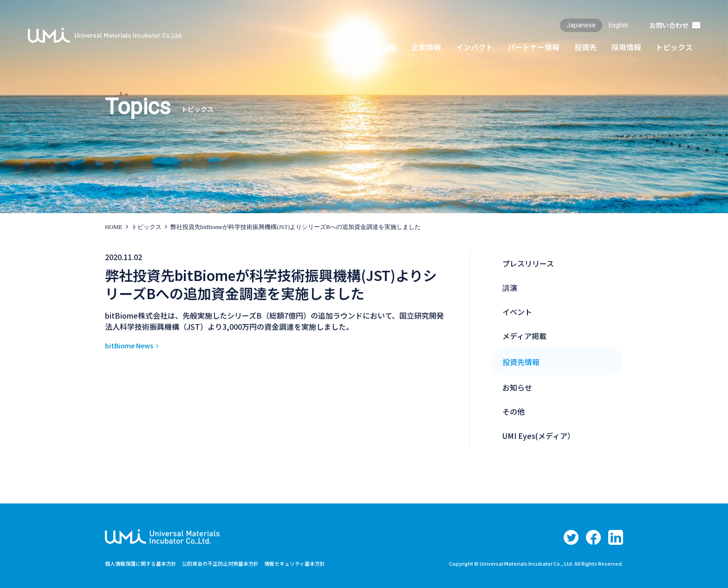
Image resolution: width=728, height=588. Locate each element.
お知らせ (517, 387)
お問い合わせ (669, 25)
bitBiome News (132, 345)
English (618, 25)
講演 (510, 287)
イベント (517, 312)
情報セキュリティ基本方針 (311, 563)
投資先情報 (521, 362)
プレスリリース (528, 263)
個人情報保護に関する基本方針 (144, 563)
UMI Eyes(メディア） (539, 436)
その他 (513, 412)
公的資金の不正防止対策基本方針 (230, 563)
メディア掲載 (524, 336)
